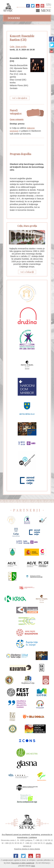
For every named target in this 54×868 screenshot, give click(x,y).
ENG (49, 4)
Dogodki (14, 18)
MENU (46, 11)
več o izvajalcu (20, 98)
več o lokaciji (27, 272)
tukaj (33, 866)
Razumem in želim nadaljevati (23, 863)
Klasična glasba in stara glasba (27, 849)
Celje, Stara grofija (18, 47)
